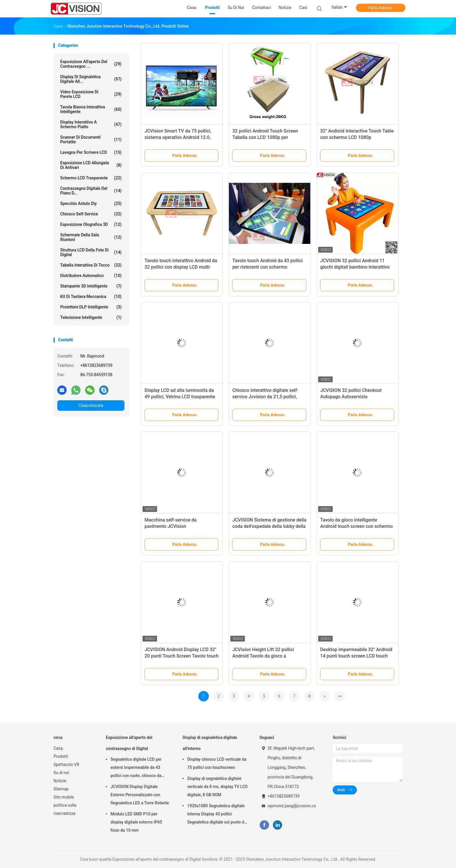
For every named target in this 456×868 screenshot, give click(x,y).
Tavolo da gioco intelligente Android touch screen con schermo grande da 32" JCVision (356, 526)
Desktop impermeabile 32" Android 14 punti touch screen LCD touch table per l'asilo (356, 656)
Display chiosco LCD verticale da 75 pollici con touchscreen (217, 763)
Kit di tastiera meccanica (91, 297)
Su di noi (61, 773)
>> (340, 696)
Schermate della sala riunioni (91, 237)
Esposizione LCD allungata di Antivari (91, 165)
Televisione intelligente (91, 317)
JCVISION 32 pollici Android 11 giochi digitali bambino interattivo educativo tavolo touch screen (355, 267)
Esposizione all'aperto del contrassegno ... (91, 64)
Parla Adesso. (381, 8)
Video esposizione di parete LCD (91, 94)
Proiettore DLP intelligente (91, 307)
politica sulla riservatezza (65, 809)
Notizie (60, 781)
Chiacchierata (91, 406)
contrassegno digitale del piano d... (91, 191)
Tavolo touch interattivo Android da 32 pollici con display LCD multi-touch (181, 267)
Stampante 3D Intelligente (91, 286)
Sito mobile (64, 797)
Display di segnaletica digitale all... (91, 79)
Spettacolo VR (66, 765)
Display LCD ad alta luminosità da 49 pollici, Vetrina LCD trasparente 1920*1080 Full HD (180, 397)
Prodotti (61, 756)
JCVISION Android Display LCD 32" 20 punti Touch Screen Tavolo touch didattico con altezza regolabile (182, 656)
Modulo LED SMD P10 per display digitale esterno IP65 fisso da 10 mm (136, 822)
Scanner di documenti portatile (91, 140)
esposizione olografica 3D (91, 224)
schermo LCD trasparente (91, 178)
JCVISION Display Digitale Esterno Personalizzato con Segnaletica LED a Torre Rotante (140, 795)
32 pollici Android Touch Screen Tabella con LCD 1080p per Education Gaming (265, 137)
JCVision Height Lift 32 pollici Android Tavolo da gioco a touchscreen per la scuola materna (268, 656)
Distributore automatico (91, 276)
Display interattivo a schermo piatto (91, 124)
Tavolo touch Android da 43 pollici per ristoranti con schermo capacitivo (268, 267)
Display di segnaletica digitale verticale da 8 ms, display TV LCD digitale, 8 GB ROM (218, 787)
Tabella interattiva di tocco (91, 265)
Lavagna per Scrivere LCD (91, 152)
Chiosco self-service (91, 214)
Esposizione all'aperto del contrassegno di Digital (129, 743)
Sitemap (61, 789)
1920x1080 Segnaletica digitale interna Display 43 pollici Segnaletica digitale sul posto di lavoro (216, 815)
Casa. (59, 748)
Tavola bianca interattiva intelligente (91, 109)
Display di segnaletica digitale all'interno (210, 743)
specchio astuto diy (91, 203)
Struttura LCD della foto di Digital (91, 252)
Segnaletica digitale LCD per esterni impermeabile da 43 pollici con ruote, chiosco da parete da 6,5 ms (136, 768)
